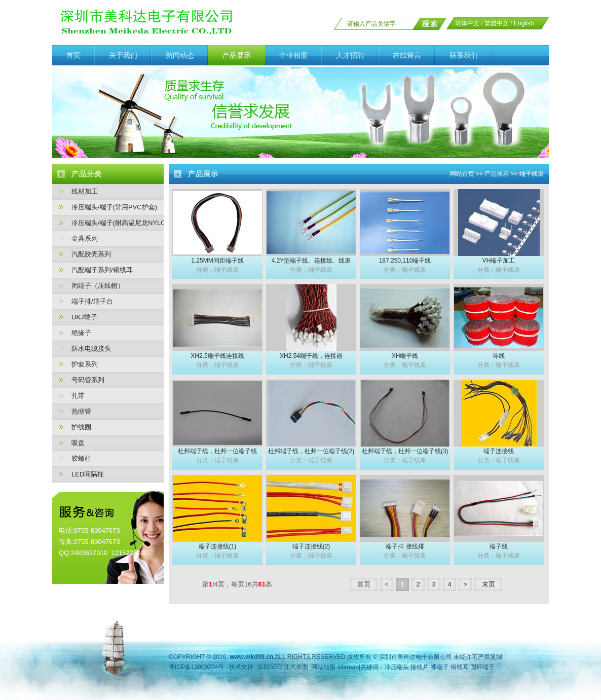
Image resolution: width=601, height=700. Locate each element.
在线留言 (407, 55)
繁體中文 (497, 23)
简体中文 (467, 23)
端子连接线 (499, 451)
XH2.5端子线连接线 (217, 356)
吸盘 (78, 443)
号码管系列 (88, 380)
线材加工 (85, 191)
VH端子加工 (499, 261)
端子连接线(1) (218, 546)
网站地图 (323, 667)
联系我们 (464, 55)
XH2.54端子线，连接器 (311, 356)
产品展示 (237, 55)
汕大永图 (296, 667)
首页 (73, 55)
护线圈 (81, 427)
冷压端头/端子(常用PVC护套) (114, 207)
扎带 (78, 396)
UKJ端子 (84, 317)
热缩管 (81, 411)
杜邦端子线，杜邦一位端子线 (217, 451)
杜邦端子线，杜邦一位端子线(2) (311, 451)
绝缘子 (81, 333)
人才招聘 (350, 55)
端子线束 (532, 174)
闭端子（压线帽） (98, 286)
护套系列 (85, 364)
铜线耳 (460, 667)
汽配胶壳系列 (91, 254)
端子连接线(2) (311, 546)
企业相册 (293, 55)
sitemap (348, 667)
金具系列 (85, 238)
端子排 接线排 (405, 546)
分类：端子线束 (217, 270)
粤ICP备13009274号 (196, 667)
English (524, 23)
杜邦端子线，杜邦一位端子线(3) (405, 451)
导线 (499, 356)
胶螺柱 (81, 458)
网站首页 (462, 174)
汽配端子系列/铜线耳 (102, 270)
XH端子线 (405, 356)
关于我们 (123, 55)
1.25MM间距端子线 (217, 261)
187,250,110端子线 (405, 261)
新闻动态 (180, 55)
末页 (489, 584)
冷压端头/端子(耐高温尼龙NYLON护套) (118, 223)
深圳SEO (269, 667)
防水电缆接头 (91, 348)
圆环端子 (482, 667)
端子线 (499, 546)
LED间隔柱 (88, 474)
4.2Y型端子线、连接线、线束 (311, 261)
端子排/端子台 (92, 301)
